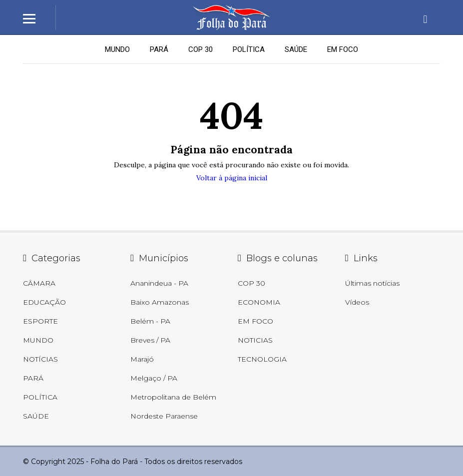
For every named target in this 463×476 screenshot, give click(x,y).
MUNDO (117, 49)
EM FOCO (343, 49)
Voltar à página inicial (232, 178)
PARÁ (159, 49)
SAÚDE (296, 49)
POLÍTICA (249, 49)
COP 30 (201, 49)
